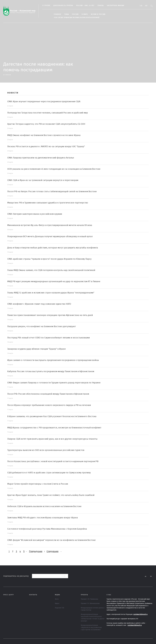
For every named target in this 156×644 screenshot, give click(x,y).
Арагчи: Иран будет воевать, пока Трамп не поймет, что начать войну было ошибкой (51, 495)
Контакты (33, 595)
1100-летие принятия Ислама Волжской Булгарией (77, 18)
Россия (75, 14)
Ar (146, 6)
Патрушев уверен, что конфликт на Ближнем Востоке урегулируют (42, 326)
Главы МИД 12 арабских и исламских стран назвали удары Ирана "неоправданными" (51, 293)
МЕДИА (57, 595)
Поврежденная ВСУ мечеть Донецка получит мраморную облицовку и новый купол (50, 237)
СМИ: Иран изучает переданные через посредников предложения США (44, 102)
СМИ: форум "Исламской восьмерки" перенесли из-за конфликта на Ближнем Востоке (51, 540)
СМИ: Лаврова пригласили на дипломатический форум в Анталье (41, 158)
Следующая (52, 551)
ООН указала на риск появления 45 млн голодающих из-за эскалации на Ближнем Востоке (54, 169)
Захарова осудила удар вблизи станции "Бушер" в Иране (36, 349)
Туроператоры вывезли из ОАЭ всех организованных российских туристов (46, 450)
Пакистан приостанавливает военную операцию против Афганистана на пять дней (50, 315)
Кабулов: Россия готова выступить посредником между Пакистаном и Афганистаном (51, 371)
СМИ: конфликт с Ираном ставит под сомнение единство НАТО (39, 304)
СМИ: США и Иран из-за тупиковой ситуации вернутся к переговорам (43, 180)
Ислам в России (98, 14)
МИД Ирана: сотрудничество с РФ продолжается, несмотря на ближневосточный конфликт (54, 428)
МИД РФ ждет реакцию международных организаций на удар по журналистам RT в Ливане (54, 281)
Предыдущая (36, 551)
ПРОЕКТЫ (84, 595)
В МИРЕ (85, 14)
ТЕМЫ (67, 14)
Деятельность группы (63, 6)
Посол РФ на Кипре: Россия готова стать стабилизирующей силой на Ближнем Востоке (52, 192)
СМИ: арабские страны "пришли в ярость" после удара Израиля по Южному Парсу (49, 259)
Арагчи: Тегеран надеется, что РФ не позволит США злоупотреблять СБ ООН (46, 124)
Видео (57, 603)
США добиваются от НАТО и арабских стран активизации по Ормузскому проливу (49, 473)
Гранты (101, 6)
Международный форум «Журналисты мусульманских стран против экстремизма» (91, 628)
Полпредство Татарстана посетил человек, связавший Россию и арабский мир (48, 113)
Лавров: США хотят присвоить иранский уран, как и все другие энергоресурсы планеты (52, 439)
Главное (57, 14)
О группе (46, 6)
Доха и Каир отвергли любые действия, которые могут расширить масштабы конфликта (53, 248)
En (141, 6)
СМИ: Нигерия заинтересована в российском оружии (35, 214)
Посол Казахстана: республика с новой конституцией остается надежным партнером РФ (53, 461)
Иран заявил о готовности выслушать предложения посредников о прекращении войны (53, 360)
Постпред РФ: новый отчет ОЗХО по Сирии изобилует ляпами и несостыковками (49, 338)
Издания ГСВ (59, 608)
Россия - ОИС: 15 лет (85, 6)
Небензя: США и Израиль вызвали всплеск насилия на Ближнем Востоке (44, 506)
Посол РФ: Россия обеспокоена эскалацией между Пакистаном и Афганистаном (48, 394)
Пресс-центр (8, 595)
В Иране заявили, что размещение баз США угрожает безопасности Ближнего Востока (52, 416)
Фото (57, 599)
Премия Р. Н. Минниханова (90, 603)
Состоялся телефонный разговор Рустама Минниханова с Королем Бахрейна (47, 529)
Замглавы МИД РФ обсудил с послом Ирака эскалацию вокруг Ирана (43, 518)
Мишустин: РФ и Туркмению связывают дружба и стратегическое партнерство (48, 203)
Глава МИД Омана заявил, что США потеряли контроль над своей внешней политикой (51, 270)
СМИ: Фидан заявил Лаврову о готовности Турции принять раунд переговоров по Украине (54, 383)
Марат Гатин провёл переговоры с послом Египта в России (38, 484)
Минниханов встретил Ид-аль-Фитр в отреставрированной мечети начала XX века (50, 225)
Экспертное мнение (116, 6)
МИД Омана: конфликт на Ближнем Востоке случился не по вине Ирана (44, 135)
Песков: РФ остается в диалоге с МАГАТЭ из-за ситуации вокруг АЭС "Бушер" (46, 147)
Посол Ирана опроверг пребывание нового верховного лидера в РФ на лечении (49, 405)
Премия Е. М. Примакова (89, 599)
